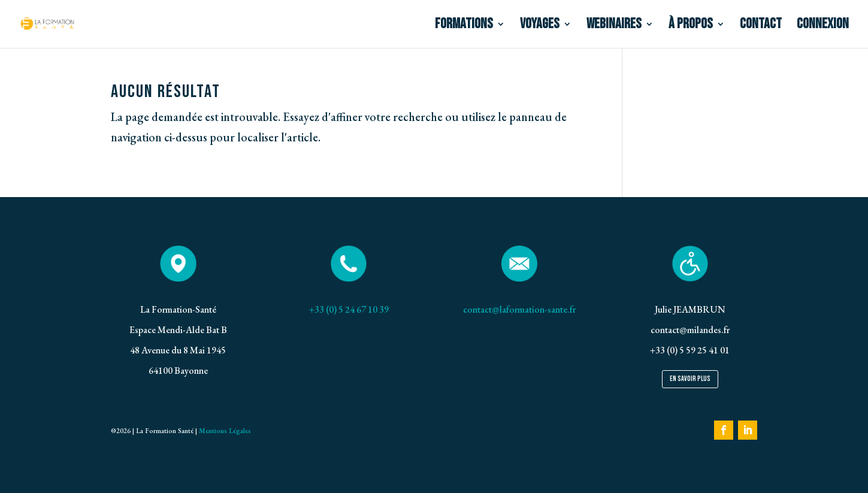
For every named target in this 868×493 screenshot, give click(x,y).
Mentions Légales (224, 431)
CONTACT (761, 26)
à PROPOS (691, 26)
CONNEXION (823, 26)
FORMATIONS (464, 26)
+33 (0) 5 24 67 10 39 (349, 309)
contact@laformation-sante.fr (519, 309)
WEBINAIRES (614, 26)
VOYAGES (540, 26)
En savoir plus (690, 379)
